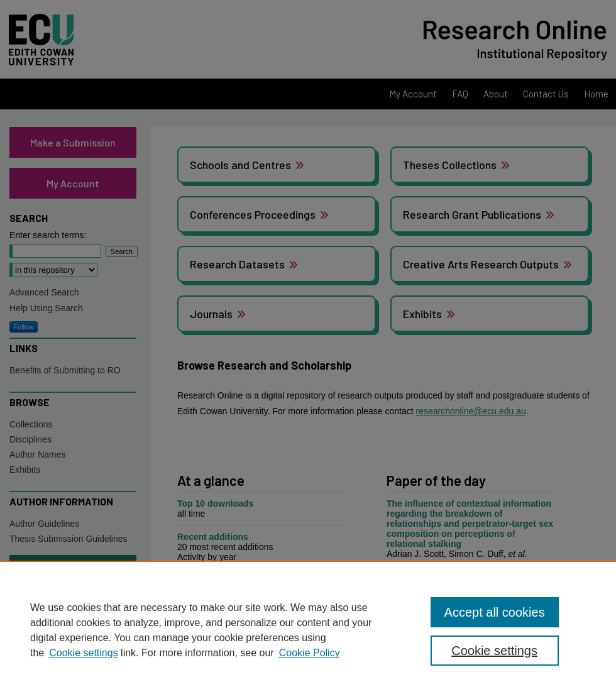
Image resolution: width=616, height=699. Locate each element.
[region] (308, 630)
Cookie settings (83, 653)
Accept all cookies (495, 612)
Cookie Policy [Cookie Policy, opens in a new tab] (310, 653)
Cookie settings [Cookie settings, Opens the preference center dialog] (494, 651)
